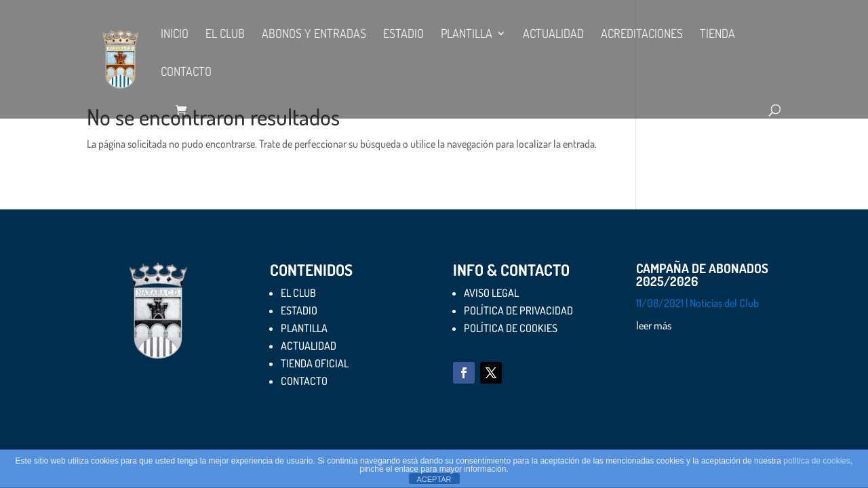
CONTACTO (186, 73)
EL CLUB (225, 35)
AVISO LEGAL (491, 293)
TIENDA (717, 35)
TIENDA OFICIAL (315, 363)
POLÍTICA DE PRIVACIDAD (518, 310)
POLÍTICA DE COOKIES (511, 328)
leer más (654, 325)
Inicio (175, 35)
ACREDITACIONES (642, 35)
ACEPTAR (434, 479)
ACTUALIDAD (553, 35)
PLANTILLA (467, 35)
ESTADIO (403, 35)
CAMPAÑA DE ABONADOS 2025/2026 (702, 274)
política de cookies (817, 461)
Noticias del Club (724, 303)
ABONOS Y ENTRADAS (314, 35)
